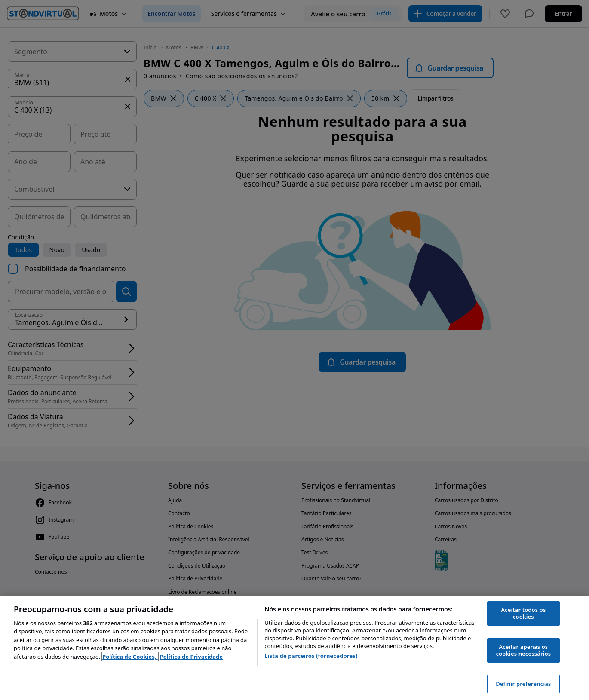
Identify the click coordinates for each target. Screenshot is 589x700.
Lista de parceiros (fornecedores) (311, 656)
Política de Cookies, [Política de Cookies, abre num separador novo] (130, 657)
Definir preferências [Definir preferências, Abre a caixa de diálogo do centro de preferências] (523, 684)
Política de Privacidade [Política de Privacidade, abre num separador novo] (191, 657)
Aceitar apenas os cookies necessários (523, 650)
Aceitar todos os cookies (523, 613)
